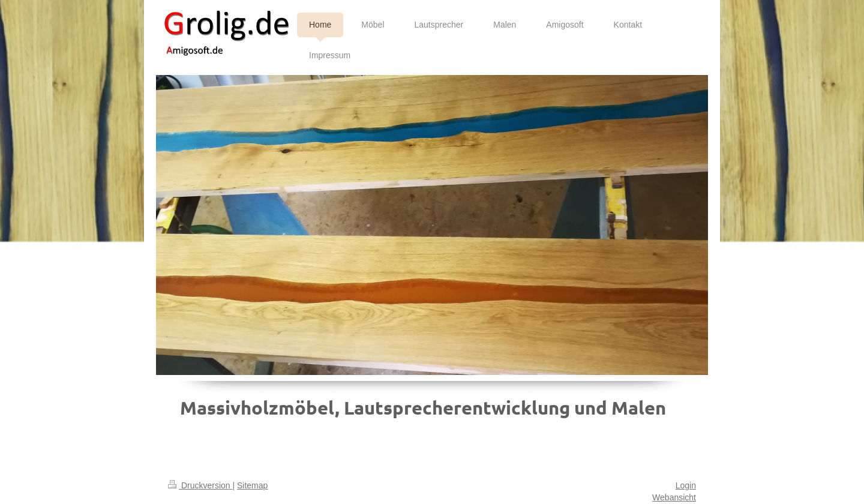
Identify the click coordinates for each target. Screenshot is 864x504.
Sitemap (252, 485)
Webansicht (674, 497)
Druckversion (200, 485)
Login (686, 485)
